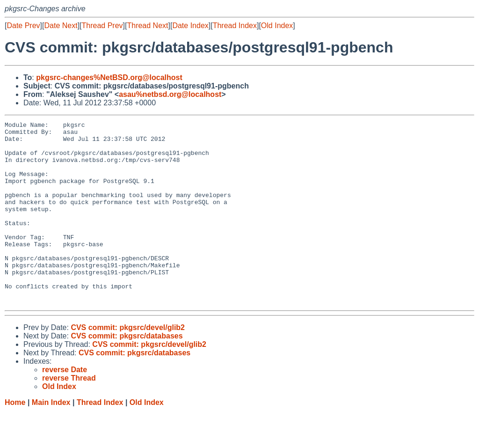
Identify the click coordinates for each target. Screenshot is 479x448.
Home (15, 439)
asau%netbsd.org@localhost (170, 94)
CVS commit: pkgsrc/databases (127, 372)
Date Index (190, 26)
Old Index (277, 26)
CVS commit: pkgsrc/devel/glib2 (128, 364)
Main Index (51, 439)
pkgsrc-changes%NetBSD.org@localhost (109, 77)
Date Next (61, 26)
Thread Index (235, 26)
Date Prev (23, 26)
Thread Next (147, 26)
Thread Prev (102, 26)
